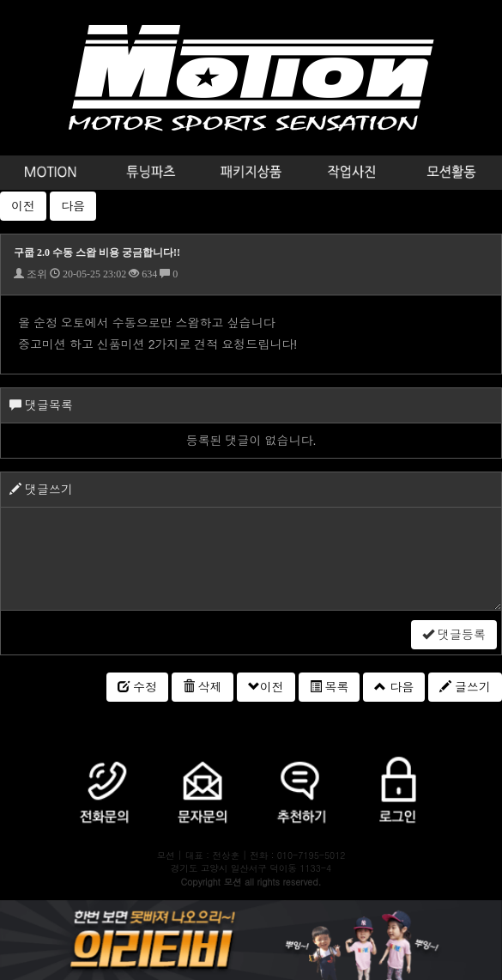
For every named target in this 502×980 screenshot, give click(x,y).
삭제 (203, 687)
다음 (73, 206)
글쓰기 (465, 687)
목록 (330, 687)
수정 (137, 687)
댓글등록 (454, 635)
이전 (23, 206)
